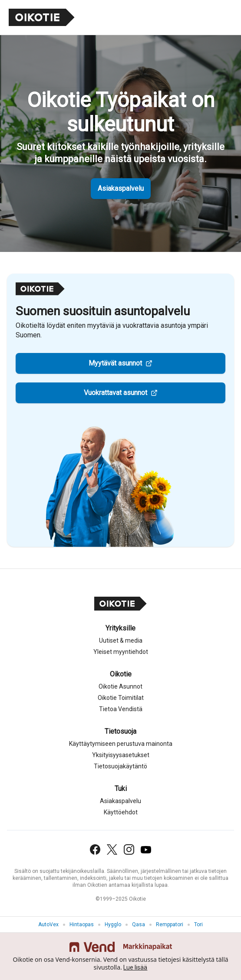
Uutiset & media (121, 640)
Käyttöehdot (121, 812)
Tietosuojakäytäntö (120, 766)
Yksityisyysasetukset (121, 755)
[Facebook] (95, 849)
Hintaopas (82, 924)
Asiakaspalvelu (121, 188)
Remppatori (170, 924)
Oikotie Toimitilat (121, 698)
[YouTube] (146, 850)
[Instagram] (129, 849)
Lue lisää (135, 967)
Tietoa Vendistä (121, 709)
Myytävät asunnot (115, 363)
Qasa (139, 924)
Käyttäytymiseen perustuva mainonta (121, 744)
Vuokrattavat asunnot (116, 393)
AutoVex (48, 924)
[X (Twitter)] (112, 849)
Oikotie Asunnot (120, 686)
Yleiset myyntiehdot (121, 652)
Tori (198, 924)
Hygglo (113, 924)
